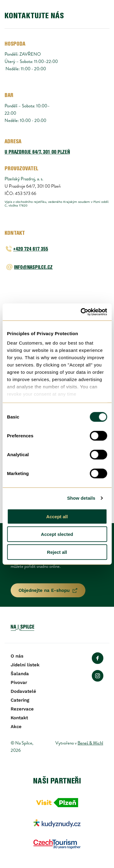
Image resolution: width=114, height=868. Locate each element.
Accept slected (57, 534)
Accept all (57, 516)
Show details (81, 498)
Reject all (57, 552)
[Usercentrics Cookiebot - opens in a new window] (81, 312)
